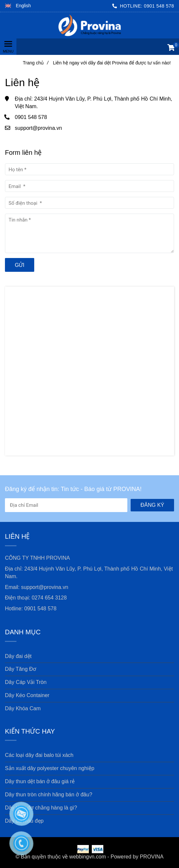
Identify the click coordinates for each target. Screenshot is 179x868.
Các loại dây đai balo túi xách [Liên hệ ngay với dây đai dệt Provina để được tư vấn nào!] (39, 755)
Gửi (20, 265)
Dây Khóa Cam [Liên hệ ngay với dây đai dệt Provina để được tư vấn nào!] (23, 708)
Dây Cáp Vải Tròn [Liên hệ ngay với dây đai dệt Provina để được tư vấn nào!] (26, 682)
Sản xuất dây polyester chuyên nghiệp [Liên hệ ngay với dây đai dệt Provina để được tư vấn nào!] (50, 768)
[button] (18, 6)
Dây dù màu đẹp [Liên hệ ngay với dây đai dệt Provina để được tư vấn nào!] (24, 821)
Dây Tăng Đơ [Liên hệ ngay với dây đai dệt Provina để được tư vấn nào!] (21, 669)
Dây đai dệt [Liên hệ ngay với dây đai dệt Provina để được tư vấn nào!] (18, 656)
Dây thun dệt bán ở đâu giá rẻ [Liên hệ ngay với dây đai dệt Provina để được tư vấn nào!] (40, 781)
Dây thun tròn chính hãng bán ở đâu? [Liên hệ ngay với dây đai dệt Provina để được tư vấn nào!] (49, 795)
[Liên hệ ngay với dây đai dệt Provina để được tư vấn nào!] (89, 25)
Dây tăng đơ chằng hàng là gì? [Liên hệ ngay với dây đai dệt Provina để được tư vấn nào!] (41, 808)
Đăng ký (152, 505)
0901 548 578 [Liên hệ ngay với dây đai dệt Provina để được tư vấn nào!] (159, 6)
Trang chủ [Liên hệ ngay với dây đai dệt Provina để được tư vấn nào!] (36, 63)
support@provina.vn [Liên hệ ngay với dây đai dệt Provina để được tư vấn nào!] (38, 128)
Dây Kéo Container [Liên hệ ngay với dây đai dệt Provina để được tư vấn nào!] (27, 695)
